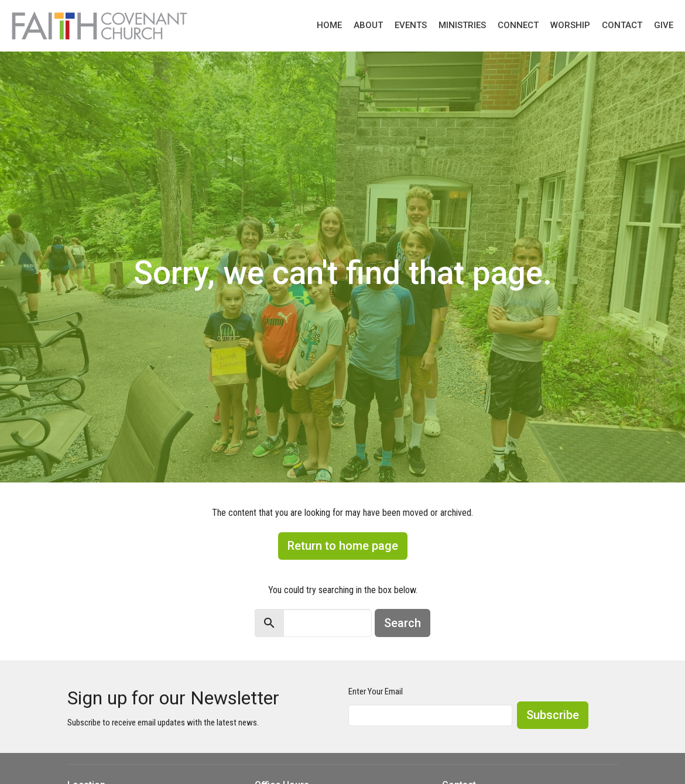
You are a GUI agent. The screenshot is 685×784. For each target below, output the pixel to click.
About (368, 25)
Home (329, 25)
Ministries (462, 25)
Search (403, 623)
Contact (622, 25)
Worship (570, 25)
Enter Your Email (376, 691)
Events (411, 25)
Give (664, 25)
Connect (518, 25)
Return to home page (343, 546)
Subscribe (553, 715)
